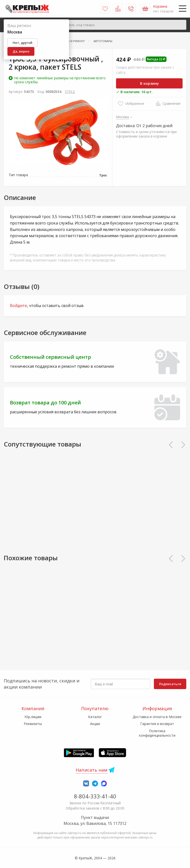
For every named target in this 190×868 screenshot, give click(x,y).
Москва (123, 117)
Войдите (18, 306)
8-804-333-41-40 (95, 796)
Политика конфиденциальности (157, 733)
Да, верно (21, 51)
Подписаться (170, 684)
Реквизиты (33, 724)
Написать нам (92, 770)
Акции (95, 724)
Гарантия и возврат (157, 724)
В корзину (149, 83)
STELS (70, 92)
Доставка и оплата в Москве (157, 717)
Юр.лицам (33, 717)
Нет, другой (23, 43)
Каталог (95, 717)
